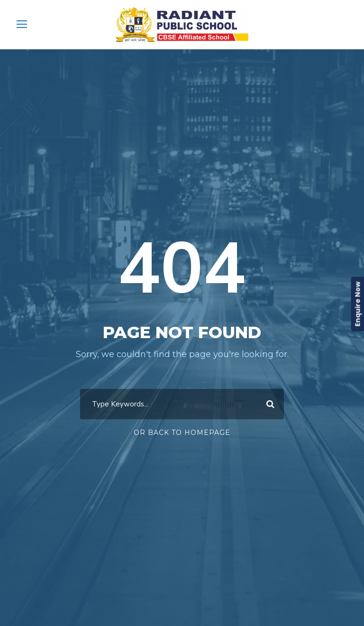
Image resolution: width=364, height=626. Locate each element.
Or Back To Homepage (182, 433)
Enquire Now (357, 304)
